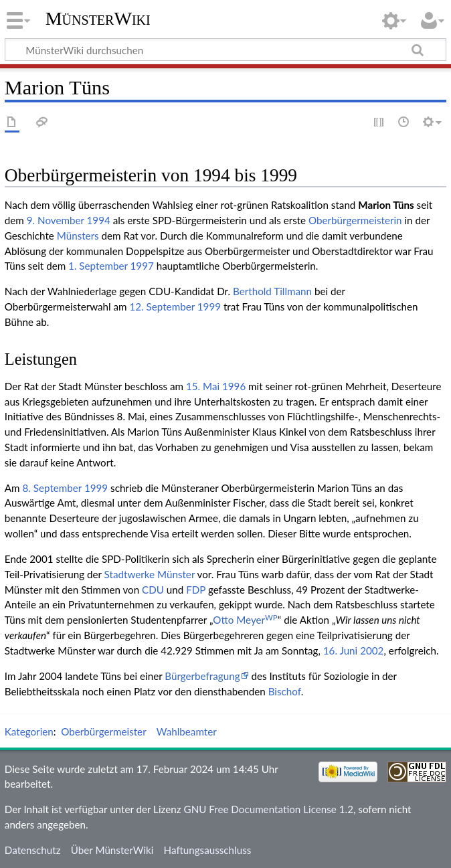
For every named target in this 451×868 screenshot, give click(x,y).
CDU (153, 590)
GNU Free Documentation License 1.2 (269, 809)
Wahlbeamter (187, 731)
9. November (56, 220)
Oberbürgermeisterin (355, 220)
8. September (52, 488)
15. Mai (203, 386)
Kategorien (29, 731)
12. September (162, 307)
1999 (209, 307)
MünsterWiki (98, 18)
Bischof (285, 691)
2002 (372, 650)
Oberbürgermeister (103, 731)
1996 (234, 386)
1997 (142, 266)
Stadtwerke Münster (150, 574)
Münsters (78, 236)
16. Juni (340, 650)
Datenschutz (33, 850)
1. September (98, 266)
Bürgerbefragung (202, 676)
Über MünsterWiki (112, 850)
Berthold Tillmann (272, 291)
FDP (196, 590)
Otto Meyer (245, 620)
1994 (99, 220)
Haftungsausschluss (208, 850)
